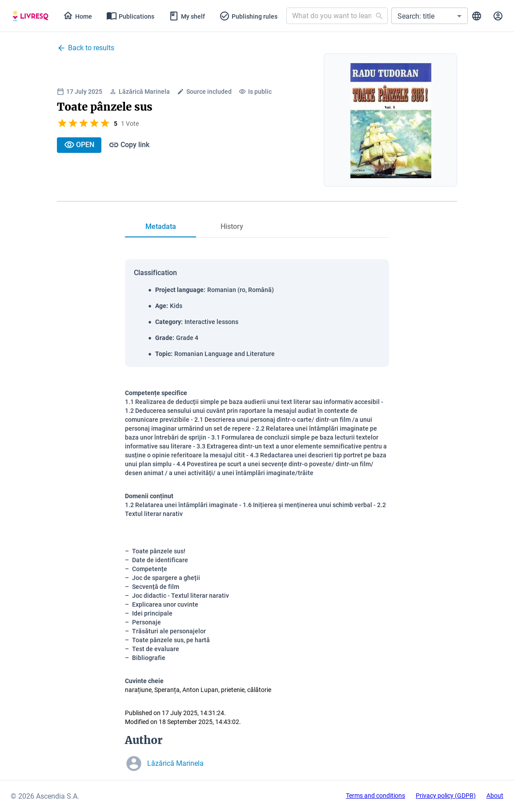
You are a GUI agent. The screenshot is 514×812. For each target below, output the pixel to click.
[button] (430, 16)
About (495, 796)
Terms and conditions (375, 796)
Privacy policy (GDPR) (446, 796)
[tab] (30, 16)
